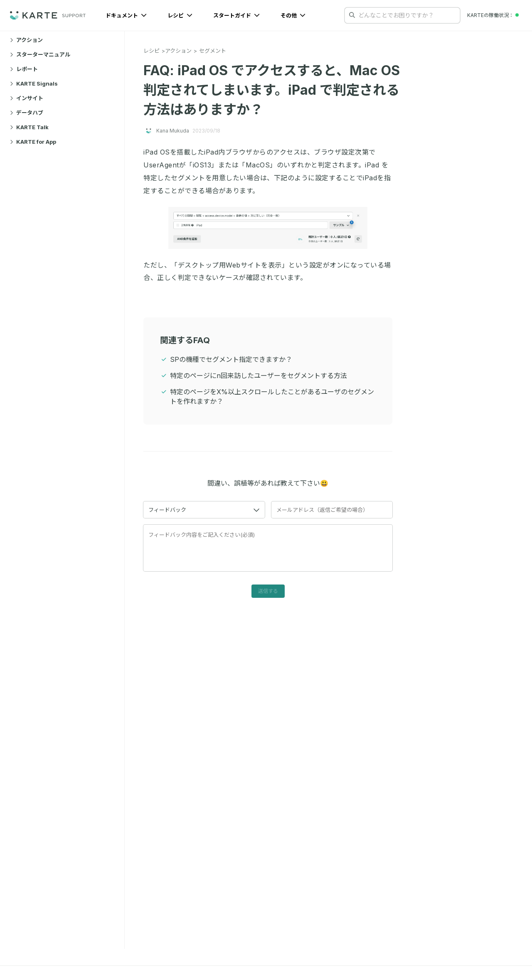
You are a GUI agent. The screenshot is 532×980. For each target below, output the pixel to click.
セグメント (213, 51)
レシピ (180, 15)
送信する (268, 591)
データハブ (27, 113)
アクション (26, 40)
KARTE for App (33, 142)
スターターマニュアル (40, 54)
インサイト (27, 98)
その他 (293, 15)
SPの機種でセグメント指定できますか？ (231, 359)
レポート (24, 69)
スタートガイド (236, 15)
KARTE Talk (29, 127)
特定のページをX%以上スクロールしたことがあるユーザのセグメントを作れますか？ (272, 397)
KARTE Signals (34, 84)
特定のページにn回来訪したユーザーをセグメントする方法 (259, 376)
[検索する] (352, 15)
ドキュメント (126, 15)
